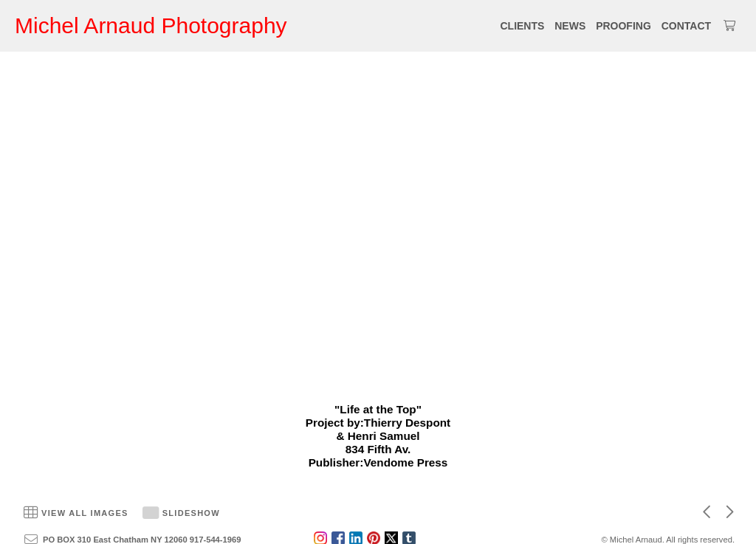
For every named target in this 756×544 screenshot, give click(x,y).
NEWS (570, 26)
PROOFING (623, 26)
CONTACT (686, 26)
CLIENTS (522, 26)
